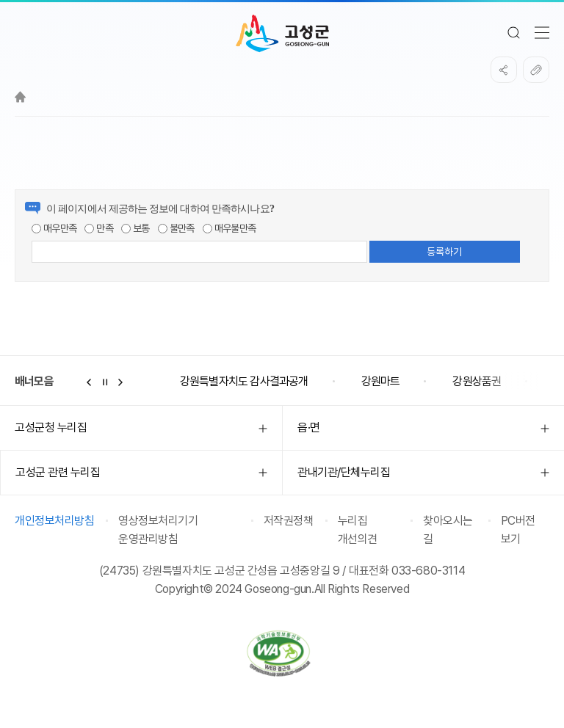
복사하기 (536, 70)
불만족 (176, 228)
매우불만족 (229, 228)
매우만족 (54, 228)
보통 (135, 228)
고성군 (282, 34)
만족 (99, 228)
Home (20, 97)
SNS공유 (504, 70)
